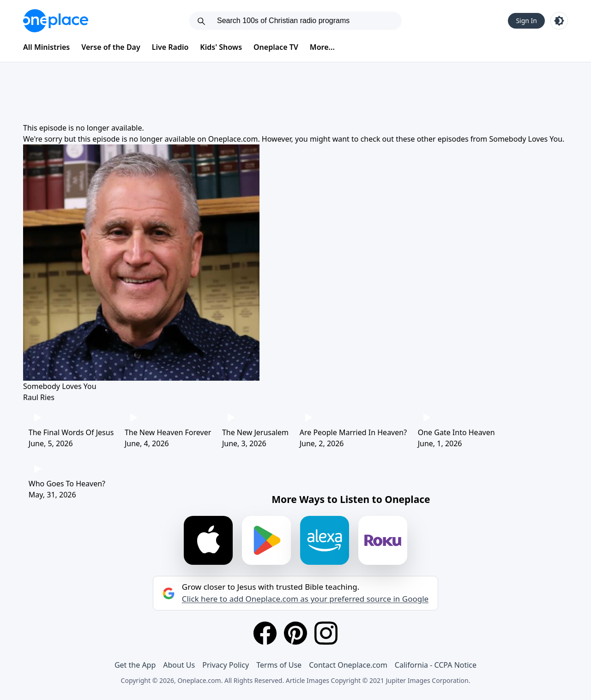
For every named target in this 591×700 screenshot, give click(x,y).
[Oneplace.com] (56, 21)
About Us (179, 665)
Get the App (135, 665)
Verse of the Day (111, 47)
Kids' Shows (221, 47)
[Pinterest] (295, 633)
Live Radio (170, 47)
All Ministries (46, 47)
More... (322, 47)
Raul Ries (39, 397)
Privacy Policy (226, 665)
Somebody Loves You (526, 139)
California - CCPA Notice (436, 665)
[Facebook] (265, 633)
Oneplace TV (276, 47)
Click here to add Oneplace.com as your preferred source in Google (305, 599)
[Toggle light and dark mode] (559, 21)
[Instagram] (326, 633)
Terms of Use (279, 665)
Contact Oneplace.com (348, 665)
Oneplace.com (233, 139)
